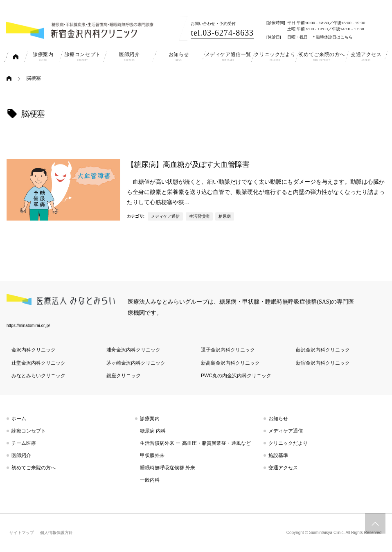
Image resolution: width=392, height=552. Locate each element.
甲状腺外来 (152, 455)
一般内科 (150, 480)
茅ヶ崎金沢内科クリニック (136, 363)
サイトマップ (22, 533)
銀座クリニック (124, 376)
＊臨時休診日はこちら (332, 37)
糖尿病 (225, 216)
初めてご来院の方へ (34, 468)
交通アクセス (283, 468)
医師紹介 (21, 455)
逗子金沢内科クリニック (228, 350)
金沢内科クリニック (34, 350)
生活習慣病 (199, 216)
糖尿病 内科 (153, 431)
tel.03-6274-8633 (222, 33)
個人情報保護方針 (56, 533)
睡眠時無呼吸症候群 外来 (168, 468)
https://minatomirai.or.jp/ (28, 326)
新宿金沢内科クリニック (323, 363)
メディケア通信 (165, 216)
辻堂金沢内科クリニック (38, 363)
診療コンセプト (29, 431)
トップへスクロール (375, 523)
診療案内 (150, 419)
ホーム (19, 419)
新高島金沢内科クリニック (230, 363)
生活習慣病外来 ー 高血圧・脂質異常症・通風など (195, 443)
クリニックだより (288, 443)
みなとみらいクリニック (38, 376)
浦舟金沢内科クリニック (133, 350)
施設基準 (278, 455)
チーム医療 (24, 443)
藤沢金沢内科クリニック (323, 350)
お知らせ (278, 419)
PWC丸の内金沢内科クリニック (236, 376)
